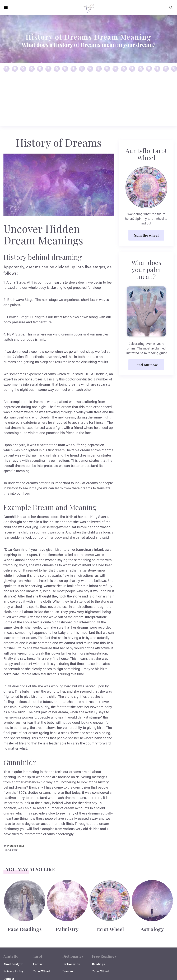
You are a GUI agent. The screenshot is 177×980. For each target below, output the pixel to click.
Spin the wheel (146, 235)
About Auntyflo (13, 964)
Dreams (68, 971)
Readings (98, 964)
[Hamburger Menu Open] (6, 8)
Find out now (146, 365)
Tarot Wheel (41, 971)
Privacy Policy (13, 971)
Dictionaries (71, 964)
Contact (38, 964)
